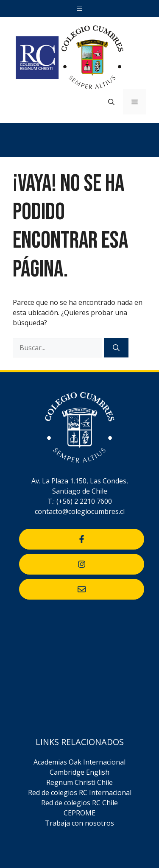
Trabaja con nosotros (79, 823)
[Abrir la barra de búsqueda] (111, 102)
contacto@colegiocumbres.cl (80, 511)
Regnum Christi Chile (79, 782)
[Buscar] (116, 348)
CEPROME (79, 813)
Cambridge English (79, 772)
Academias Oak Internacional (79, 762)
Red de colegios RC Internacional (80, 793)
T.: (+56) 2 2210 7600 (80, 501)
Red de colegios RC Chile (79, 803)
